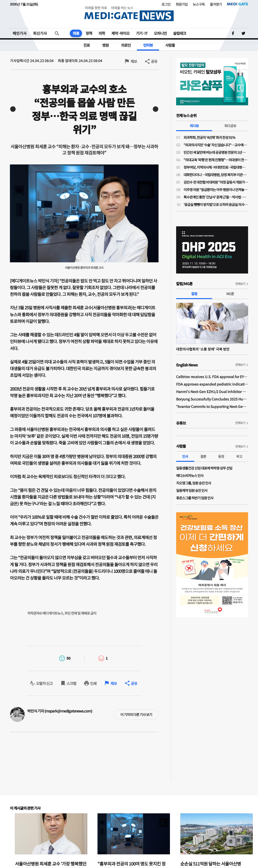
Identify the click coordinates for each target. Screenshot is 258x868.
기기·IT (142, 33)
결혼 (203, 456)
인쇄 (93, 683)
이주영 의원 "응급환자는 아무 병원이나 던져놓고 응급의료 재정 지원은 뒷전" (216, 190)
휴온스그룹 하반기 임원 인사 (195, 498)
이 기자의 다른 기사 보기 (136, 714)
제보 (134, 61)
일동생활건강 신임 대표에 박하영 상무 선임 (204, 468)
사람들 (170, 45)
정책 (89, 33)
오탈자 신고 (44, 683)
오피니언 (160, 33)
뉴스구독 (199, 4)
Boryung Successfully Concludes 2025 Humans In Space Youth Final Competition (212, 399)
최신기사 (40, 33)
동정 (221, 456)
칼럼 (194, 294)
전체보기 (240, 284)
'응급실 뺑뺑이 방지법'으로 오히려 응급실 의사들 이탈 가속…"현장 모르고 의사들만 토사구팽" (216, 204)
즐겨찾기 (216, 4)
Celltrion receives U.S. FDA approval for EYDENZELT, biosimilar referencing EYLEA (212, 377)
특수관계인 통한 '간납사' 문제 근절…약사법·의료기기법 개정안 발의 (216, 197)
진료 (87, 45)
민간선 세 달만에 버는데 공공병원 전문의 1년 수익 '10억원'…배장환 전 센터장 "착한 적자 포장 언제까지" (216, 152)
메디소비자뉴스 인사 (190, 475)
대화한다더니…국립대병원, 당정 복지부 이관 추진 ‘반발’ (216, 175)
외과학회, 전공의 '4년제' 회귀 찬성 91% (209, 137)
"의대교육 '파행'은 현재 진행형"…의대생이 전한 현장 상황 (216, 160)
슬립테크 (180, 33)
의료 (76, 33)
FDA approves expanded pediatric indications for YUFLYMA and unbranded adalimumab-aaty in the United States (212, 384)
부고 (239, 456)
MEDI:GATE (238, 4)
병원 (105, 45)
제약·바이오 (120, 33)
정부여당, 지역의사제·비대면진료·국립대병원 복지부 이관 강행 (216, 167)
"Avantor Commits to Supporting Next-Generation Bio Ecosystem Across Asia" (212, 406)
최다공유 (230, 126)
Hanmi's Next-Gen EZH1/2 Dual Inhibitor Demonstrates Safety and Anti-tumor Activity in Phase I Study (212, 392)
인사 (185, 456)
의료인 (126, 45)
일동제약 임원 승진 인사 (192, 490)
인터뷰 (148, 45)
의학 (102, 33)
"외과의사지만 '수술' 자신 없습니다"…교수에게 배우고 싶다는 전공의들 (216, 145)
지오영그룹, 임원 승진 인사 (194, 483)
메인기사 (20, 33)
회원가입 (182, 4)
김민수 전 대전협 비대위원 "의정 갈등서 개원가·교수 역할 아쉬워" (216, 182)
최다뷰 (194, 126)
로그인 (166, 4)
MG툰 (230, 294)
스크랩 (71, 683)
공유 (154, 61)
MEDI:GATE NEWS (129, 14)
